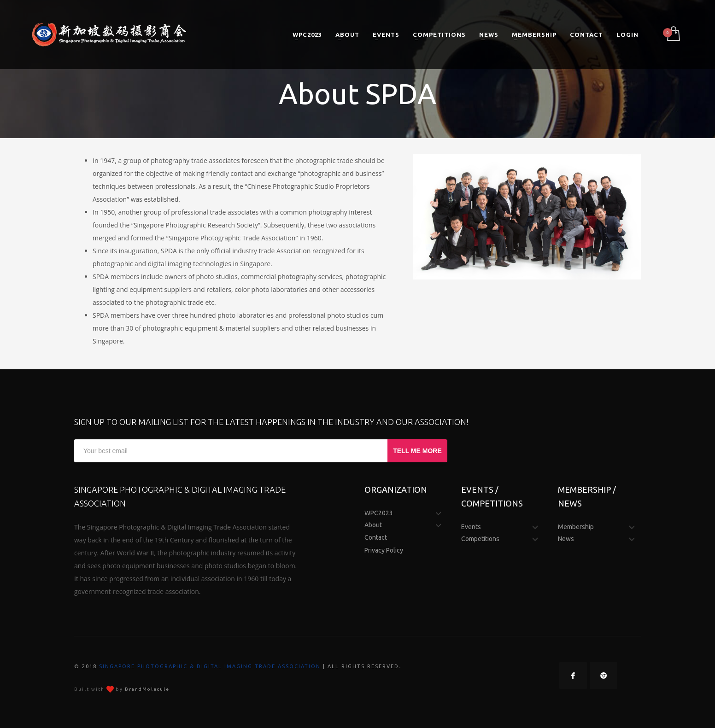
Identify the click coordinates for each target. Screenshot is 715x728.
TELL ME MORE (417, 451)
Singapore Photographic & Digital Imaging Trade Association (210, 666)
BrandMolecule (147, 689)
